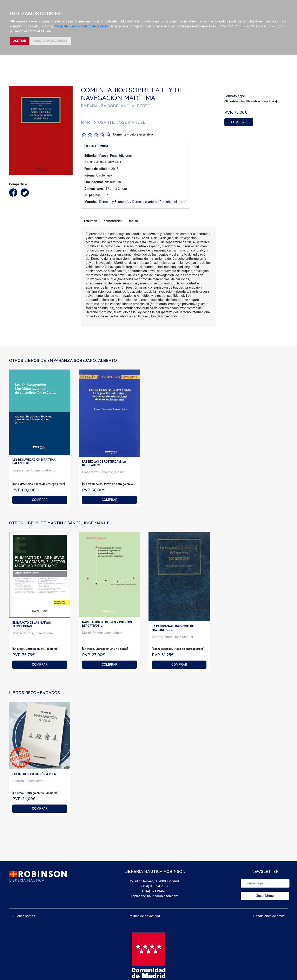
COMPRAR (239, 122)
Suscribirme (265, 896)
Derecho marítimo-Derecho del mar (158, 202)
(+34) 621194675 (155, 891)
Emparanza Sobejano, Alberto (34, 470)
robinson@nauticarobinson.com (155, 896)
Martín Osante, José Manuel (33, 633)
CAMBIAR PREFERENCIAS (50, 41)
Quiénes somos (24, 916)
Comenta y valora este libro (133, 134)
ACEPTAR (20, 41)
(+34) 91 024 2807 (155, 886)
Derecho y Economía (114, 202)
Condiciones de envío (269, 916)
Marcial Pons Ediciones (115, 156)
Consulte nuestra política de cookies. (82, 26)
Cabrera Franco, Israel (28, 781)
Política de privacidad (144, 916)
